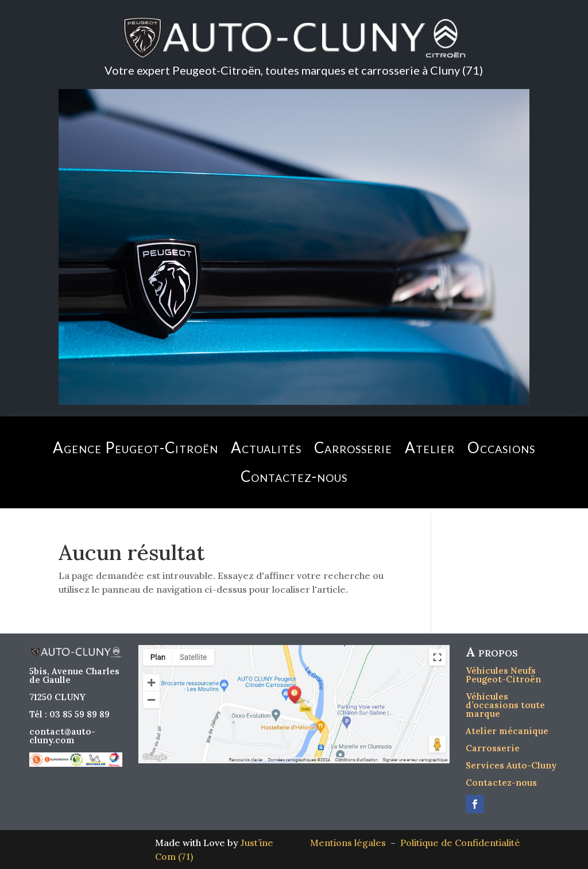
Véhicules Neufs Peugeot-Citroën (503, 675)
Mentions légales (350, 843)
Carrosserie (353, 447)
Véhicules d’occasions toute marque (505, 705)
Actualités (266, 447)
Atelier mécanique (507, 731)
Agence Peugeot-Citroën (136, 447)
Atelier (430, 447)
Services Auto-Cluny (511, 765)
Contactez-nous (294, 476)
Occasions (501, 447)
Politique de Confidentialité (460, 843)
